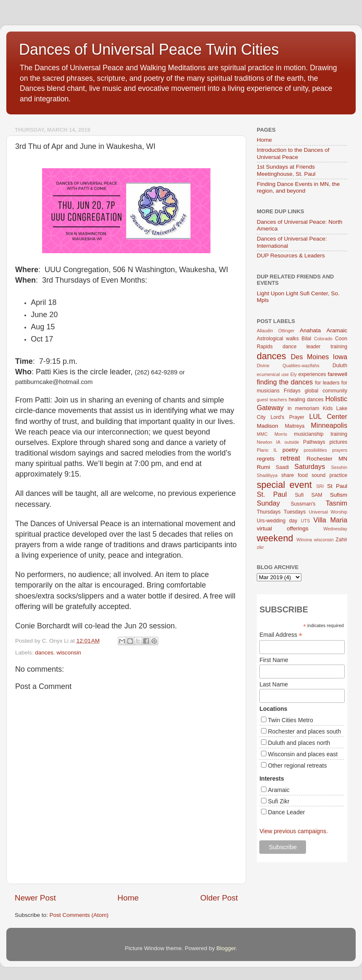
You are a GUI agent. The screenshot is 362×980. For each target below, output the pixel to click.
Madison (268, 426)
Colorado (323, 339)
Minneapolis (329, 425)
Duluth (340, 366)
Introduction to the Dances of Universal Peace (293, 153)
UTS (306, 521)
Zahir (341, 540)
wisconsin (69, 653)
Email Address (281, 635)
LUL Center (328, 416)
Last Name (274, 684)
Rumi (264, 467)
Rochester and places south (304, 731)
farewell (337, 374)
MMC (262, 434)
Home (128, 898)
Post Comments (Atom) (79, 915)
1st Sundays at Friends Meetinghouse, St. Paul (286, 170)
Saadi (282, 467)
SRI (320, 486)
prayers (340, 450)
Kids (328, 408)
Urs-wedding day (277, 521)
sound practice (329, 475)
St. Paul (272, 494)
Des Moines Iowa (319, 357)
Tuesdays (295, 512)
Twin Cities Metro (290, 720)
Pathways (314, 442)
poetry (290, 450)
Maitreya (295, 426)
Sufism (339, 495)
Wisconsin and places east (303, 754)
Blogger (226, 948)
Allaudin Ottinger (275, 331)
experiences (312, 374)
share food (294, 475)
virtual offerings (283, 528)
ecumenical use (273, 374)
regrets (266, 459)
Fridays (292, 391)
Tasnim (337, 503)
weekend (275, 538)
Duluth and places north (299, 743)
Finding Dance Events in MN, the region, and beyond (298, 187)
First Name (274, 660)
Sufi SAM (308, 495)
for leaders (327, 383)
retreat (290, 458)
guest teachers (272, 400)
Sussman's (303, 504)
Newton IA (269, 442)
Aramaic (337, 330)
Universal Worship (328, 512)
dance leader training (315, 347)
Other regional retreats (297, 765)
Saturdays (310, 466)
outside (292, 442)
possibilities (315, 450)
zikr (260, 547)
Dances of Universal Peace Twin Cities (149, 49)
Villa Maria (330, 520)
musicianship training (321, 434)
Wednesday (335, 529)
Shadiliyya (267, 475)
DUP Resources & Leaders (291, 256)
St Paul (337, 486)
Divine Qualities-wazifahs (288, 366)
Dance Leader (286, 812)
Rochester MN (327, 459)
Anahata (310, 330)
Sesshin (339, 467)
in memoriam (303, 408)
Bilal (306, 339)
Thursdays (269, 512)
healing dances (306, 400)
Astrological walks (278, 339)
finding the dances (285, 382)
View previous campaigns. (293, 831)
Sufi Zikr (278, 801)
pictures (339, 442)
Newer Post (35, 898)
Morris (281, 434)
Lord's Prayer (287, 417)
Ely (294, 374)
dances (44, 653)
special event (284, 485)
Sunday (268, 503)
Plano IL (267, 450)
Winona (304, 540)
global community (326, 391)
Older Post (219, 898)
